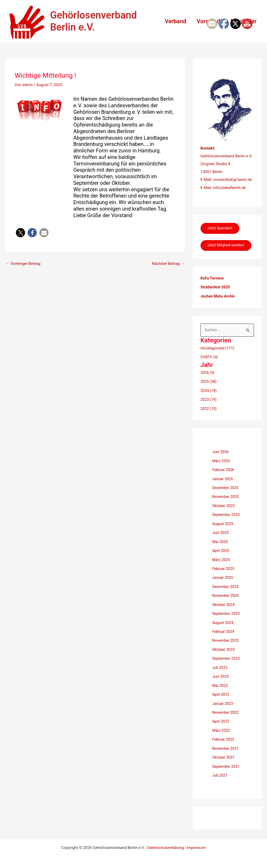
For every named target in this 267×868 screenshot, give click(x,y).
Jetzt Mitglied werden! (227, 248)
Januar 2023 (223, 702)
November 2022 (226, 711)
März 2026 (222, 465)
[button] (20, 233)
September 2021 (227, 764)
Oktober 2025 (224, 509)
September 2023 (227, 658)
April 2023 (221, 694)
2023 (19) (209, 404)
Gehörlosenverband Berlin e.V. (93, 21)
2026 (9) (208, 377)
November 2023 (226, 641)
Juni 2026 (221, 456)
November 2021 (226, 746)
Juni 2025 (221, 535)
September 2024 (227, 614)
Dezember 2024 (226, 588)
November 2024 (226, 597)
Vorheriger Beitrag (24, 264)
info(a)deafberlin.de (230, 187)
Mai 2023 (220, 685)
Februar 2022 (224, 738)
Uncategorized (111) (218, 353)
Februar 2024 (224, 632)
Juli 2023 (220, 667)
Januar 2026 (223, 482)
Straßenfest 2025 (216, 293)
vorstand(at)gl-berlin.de (233, 180)
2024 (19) (209, 395)
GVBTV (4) (210, 362)
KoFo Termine (213, 284)
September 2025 (227, 518)
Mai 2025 (220, 544)
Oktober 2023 (224, 650)
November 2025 (226, 500)
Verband (173, 21)
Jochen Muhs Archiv (219, 301)
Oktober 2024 (224, 605)
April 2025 (221, 553)
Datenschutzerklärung (165, 845)
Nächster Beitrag (167, 264)
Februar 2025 (224, 570)
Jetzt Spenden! (221, 228)
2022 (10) (209, 413)
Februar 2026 (224, 473)
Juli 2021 (220, 773)
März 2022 (222, 729)
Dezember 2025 (226, 491)
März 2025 (222, 561)
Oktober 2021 (224, 755)
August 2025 (223, 526)
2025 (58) (209, 386)
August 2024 (223, 623)
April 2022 (221, 720)
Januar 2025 (223, 579)
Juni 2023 (221, 676)
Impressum (197, 845)
